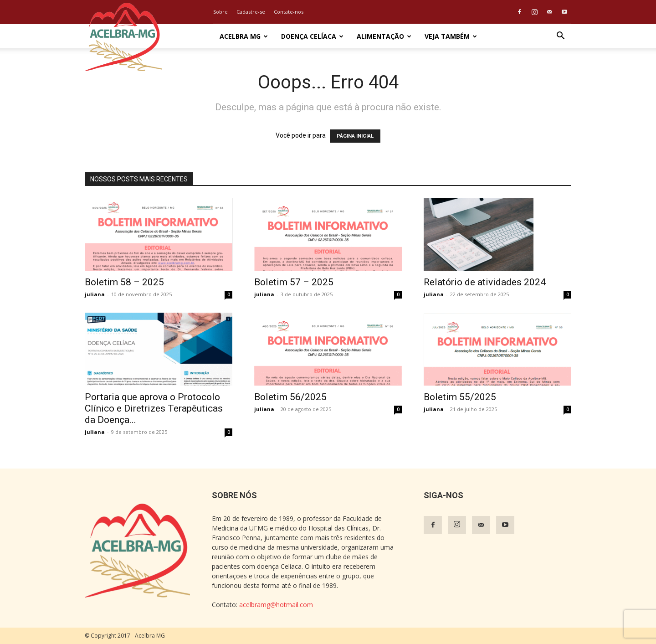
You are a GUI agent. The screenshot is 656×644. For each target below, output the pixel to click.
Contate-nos (289, 12)
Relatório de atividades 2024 (485, 282)
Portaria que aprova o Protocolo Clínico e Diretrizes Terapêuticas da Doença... (154, 408)
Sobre (220, 12)
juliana (95, 294)
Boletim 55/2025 (460, 397)
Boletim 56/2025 (290, 397)
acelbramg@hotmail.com (276, 605)
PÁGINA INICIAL (355, 136)
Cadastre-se (251, 12)
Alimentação (384, 36)
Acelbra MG (244, 36)
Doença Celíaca (312, 36)
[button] (560, 37)
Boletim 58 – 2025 (124, 282)
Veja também (451, 36)
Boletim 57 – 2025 (294, 282)
